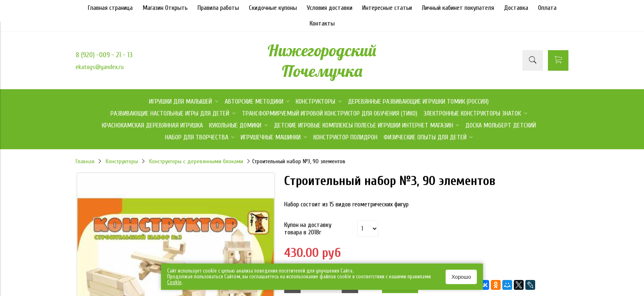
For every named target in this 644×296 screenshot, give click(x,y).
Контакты (322, 23)
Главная (85, 161)
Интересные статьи (387, 8)
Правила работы (218, 8)
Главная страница (110, 8)
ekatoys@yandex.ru (100, 67)
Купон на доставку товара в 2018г (308, 229)
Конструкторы (122, 161)
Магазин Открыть (165, 8)
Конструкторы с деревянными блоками (196, 161)
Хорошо (461, 277)
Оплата (547, 8)
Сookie (174, 282)
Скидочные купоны (273, 8)
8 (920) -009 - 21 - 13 (104, 55)
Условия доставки (330, 8)
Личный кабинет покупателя (458, 8)
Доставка (516, 8)
